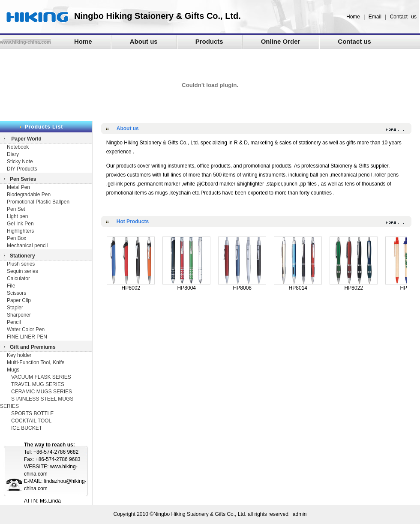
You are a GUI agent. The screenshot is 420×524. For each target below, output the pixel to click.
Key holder (19, 355)
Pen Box (16, 238)
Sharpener (19, 315)
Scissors (16, 293)
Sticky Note (20, 162)
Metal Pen (18, 187)
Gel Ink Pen (20, 224)
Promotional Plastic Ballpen (38, 202)
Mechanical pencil (27, 246)
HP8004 (186, 285)
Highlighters (20, 231)
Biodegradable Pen (29, 195)
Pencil (14, 322)
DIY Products (22, 169)
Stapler (15, 308)
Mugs (13, 370)
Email (375, 17)
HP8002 (131, 285)
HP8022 (354, 285)
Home (353, 17)
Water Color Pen (26, 329)
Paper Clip (19, 300)
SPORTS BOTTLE (32, 413)
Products (209, 41)
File (11, 286)
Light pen (17, 216)
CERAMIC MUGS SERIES (42, 392)
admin (300, 514)
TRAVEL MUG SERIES (38, 384)
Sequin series (22, 271)
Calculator (18, 278)
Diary (13, 154)
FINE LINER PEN (27, 337)
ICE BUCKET (27, 428)
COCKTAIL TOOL (31, 421)
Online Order (281, 41)
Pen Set (16, 209)
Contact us (403, 17)
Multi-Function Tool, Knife (36, 362)
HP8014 (298, 285)
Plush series (21, 264)
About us (144, 41)
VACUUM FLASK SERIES (41, 377)
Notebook (18, 147)
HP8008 (242, 285)
